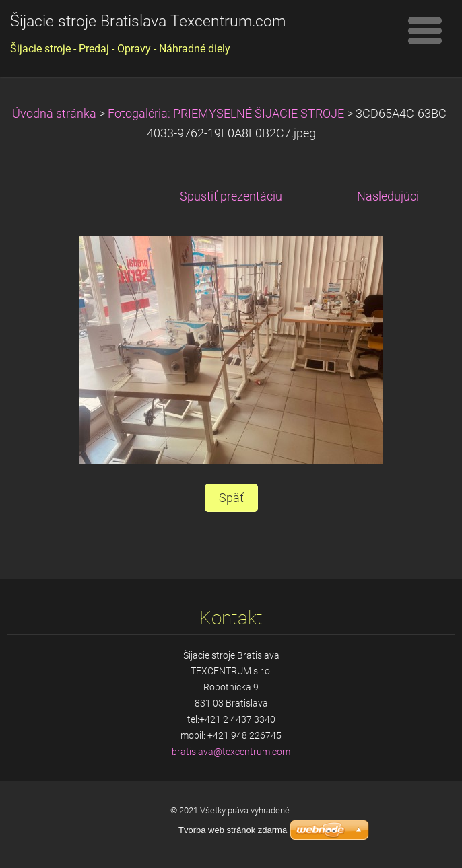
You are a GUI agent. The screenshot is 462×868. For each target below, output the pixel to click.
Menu (425, 30)
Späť (231, 498)
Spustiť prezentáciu (231, 196)
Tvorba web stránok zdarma (233, 830)
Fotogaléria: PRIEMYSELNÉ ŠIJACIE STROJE (226, 114)
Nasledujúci (388, 196)
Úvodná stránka (54, 114)
